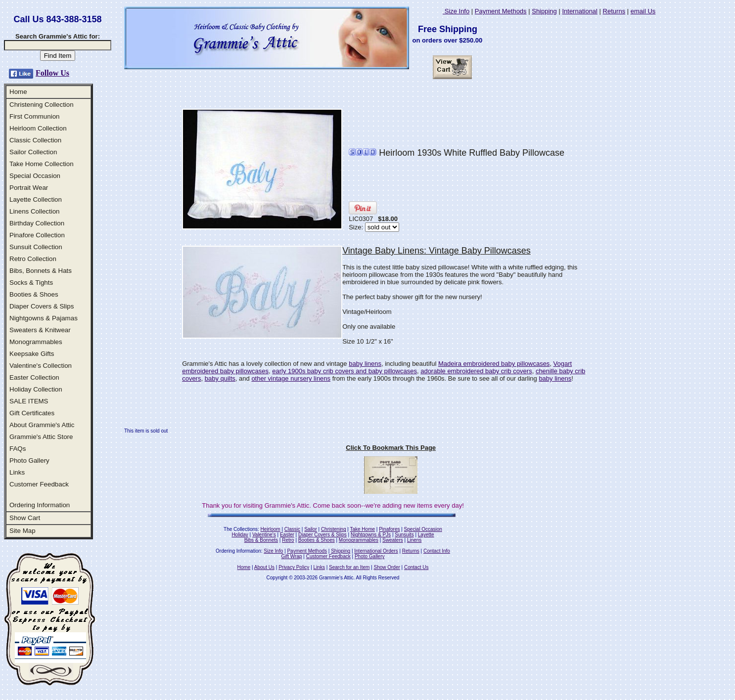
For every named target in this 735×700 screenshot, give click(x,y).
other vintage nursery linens (291, 378)
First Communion (34, 116)
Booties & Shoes (34, 294)
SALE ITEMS (29, 401)
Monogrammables (36, 342)
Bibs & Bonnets (261, 540)
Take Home (362, 529)
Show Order (387, 567)
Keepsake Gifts (32, 354)
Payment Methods (501, 11)
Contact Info (437, 551)
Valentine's (264, 535)
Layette (426, 535)
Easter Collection (34, 377)
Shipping (544, 11)
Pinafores (389, 529)
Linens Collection (35, 211)
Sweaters (393, 540)
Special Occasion (35, 176)
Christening (334, 529)
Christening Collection (42, 105)
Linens (414, 540)
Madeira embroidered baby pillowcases (494, 364)
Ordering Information (40, 505)
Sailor (311, 529)
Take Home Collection (42, 164)
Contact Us (416, 567)
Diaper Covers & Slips (42, 306)
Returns (614, 11)
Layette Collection (36, 199)
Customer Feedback (39, 484)
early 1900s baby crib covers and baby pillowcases (345, 371)
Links (17, 472)
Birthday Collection (37, 223)
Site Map (23, 531)
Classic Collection (35, 140)
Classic (292, 529)
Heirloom (271, 529)
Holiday (240, 535)
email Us (643, 11)
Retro (288, 540)
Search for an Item (349, 567)
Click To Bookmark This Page (391, 448)
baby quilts (220, 378)
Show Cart (25, 518)
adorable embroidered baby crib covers (476, 371)
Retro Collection (33, 259)
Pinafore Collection (37, 235)
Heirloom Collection (38, 128)
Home (18, 92)
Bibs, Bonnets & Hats (41, 271)
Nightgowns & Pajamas (44, 318)
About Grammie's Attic (42, 425)
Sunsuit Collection (36, 247)
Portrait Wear (29, 188)
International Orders (376, 551)
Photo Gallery (29, 460)
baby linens (365, 364)
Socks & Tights (31, 283)
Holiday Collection (36, 389)
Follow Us (52, 73)
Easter (287, 535)
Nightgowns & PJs (371, 535)
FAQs (18, 449)
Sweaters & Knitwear (40, 330)
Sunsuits (404, 535)
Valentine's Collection (41, 366)
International (580, 11)
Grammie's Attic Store (41, 437)
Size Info (456, 11)
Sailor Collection (33, 152)
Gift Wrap (292, 556)
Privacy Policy (294, 567)
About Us (264, 567)
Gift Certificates (32, 413)
